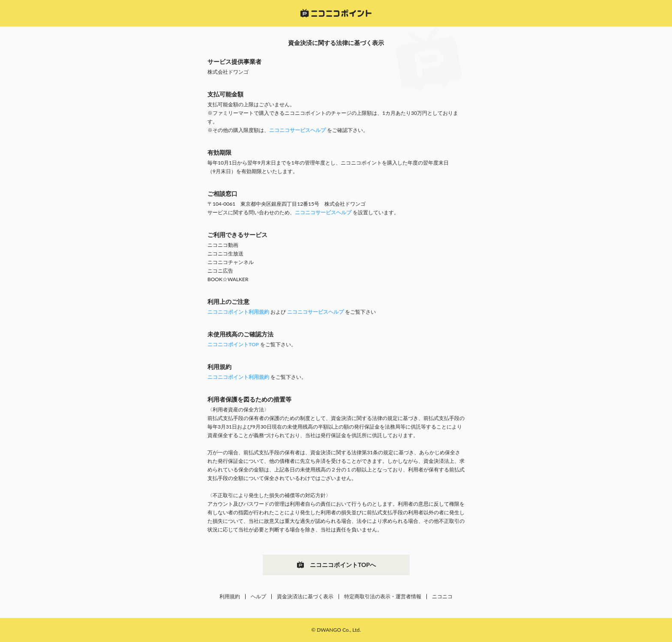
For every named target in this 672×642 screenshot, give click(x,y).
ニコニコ (442, 596)
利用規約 (230, 596)
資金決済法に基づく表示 (305, 596)
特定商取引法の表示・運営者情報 (383, 596)
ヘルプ (258, 596)
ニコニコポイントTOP (233, 344)
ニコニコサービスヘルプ (297, 130)
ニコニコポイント (336, 13)
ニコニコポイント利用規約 (238, 312)
